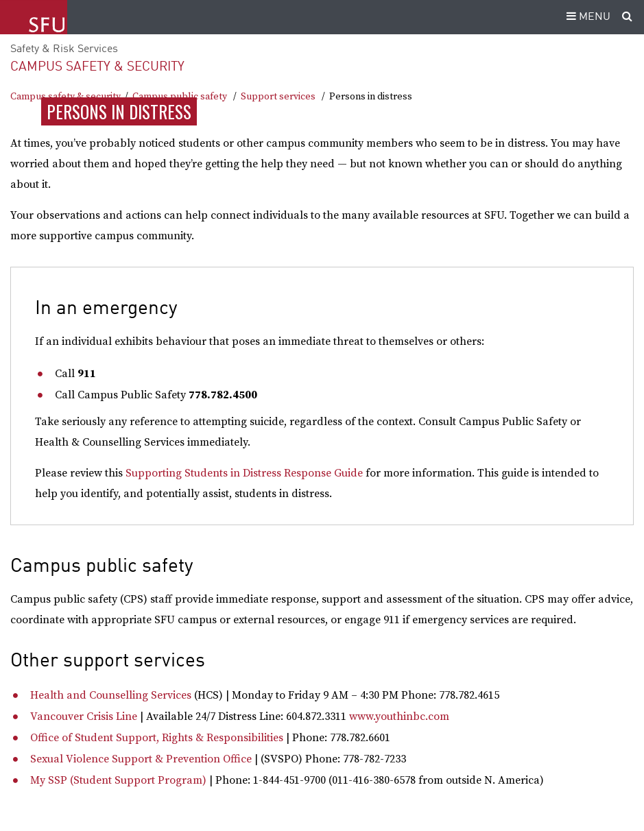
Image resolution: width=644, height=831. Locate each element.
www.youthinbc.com (399, 716)
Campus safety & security (97, 67)
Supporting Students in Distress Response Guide (244, 473)
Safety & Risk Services (64, 49)
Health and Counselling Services (111, 695)
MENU (586, 17)
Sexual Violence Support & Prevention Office (141, 759)
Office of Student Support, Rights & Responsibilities (157, 738)
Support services (278, 97)
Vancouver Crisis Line (84, 716)
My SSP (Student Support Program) (118, 780)
